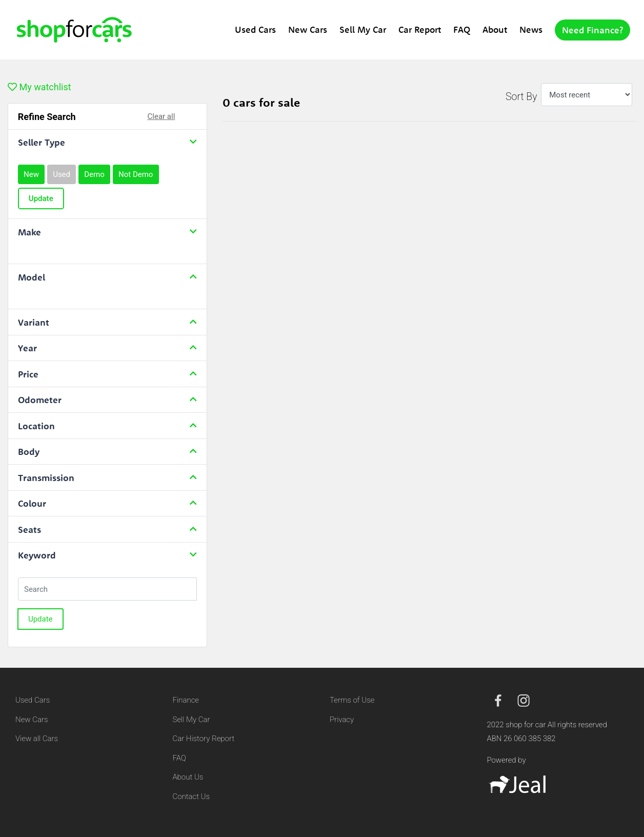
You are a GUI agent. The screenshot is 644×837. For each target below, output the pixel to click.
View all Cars (37, 739)
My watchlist (39, 87)
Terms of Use (352, 700)
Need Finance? (592, 30)
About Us (188, 777)
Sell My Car (363, 29)
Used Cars (255, 29)
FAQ (462, 29)
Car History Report (204, 739)
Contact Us (192, 796)
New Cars (308, 29)
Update (41, 198)
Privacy (342, 720)
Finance (186, 700)
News (531, 29)
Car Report (420, 29)
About (495, 29)
